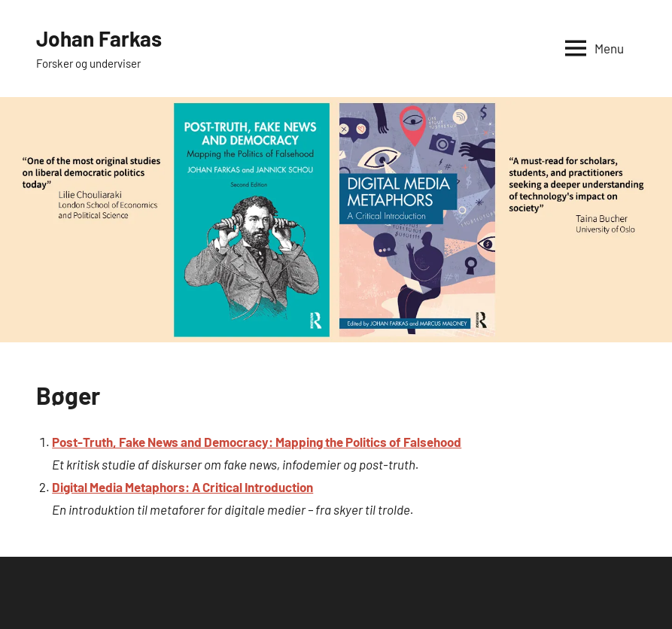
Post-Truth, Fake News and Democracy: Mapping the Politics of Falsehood (257, 442)
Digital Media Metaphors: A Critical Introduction (182, 487)
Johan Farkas (99, 38)
